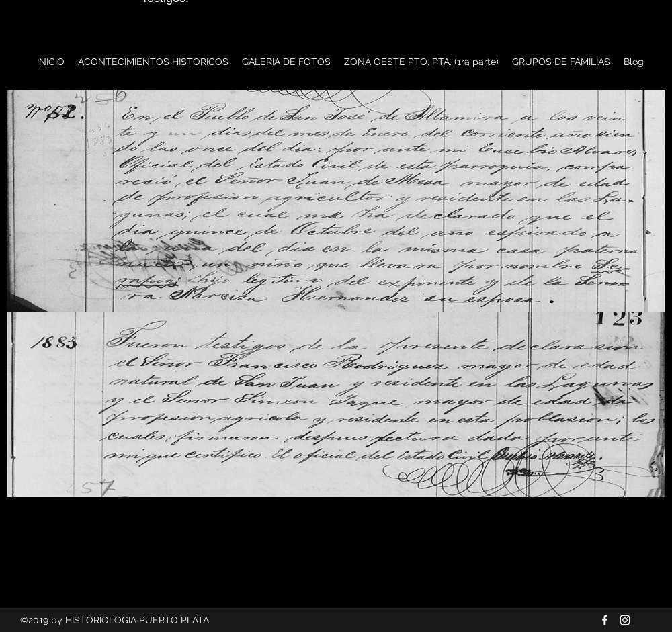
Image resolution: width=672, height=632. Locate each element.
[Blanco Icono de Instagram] (625, 620)
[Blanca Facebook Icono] (605, 620)
